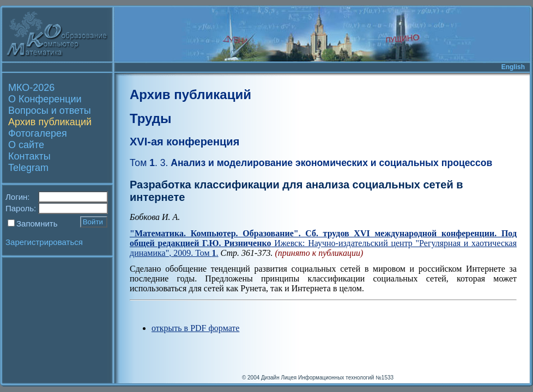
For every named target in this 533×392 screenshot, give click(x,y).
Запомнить (37, 223)
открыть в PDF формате (195, 328)
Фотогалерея (38, 133)
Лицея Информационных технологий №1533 (337, 378)
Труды (151, 118)
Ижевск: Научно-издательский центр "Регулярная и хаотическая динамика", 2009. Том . (323, 243)
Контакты (29, 156)
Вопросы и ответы (50, 111)
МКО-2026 (31, 88)
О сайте (26, 145)
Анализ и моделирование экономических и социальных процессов (311, 163)
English (513, 67)
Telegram (28, 168)
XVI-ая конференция (184, 142)
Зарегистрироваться (44, 242)
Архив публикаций (50, 122)
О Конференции (45, 99)
